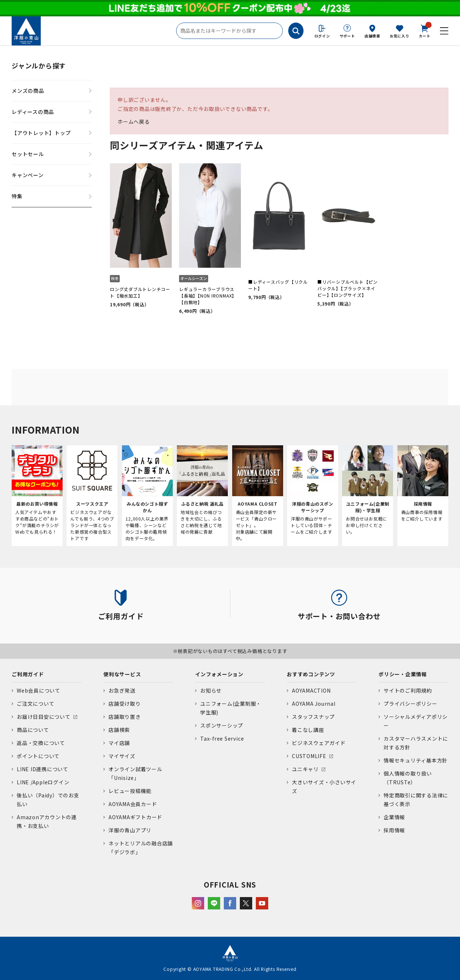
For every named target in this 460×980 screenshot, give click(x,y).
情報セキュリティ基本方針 (416, 760)
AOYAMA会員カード (133, 804)
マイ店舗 (119, 743)
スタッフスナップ (313, 717)
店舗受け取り (125, 704)
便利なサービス (122, 674)
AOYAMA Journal (314, 704)
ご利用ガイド (28, 674)
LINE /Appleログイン (43, 782)
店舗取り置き (125, 717)
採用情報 (394, 830)
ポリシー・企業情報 (403, 674)
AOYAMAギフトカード (135, 817)
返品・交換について (41, 743)
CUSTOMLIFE (309, 756)
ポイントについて (38, 756)
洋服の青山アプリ (130, 830)
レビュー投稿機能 (130, 791)
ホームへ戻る (134, 121)
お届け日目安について (44, 717)
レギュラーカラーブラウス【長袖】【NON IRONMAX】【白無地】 (208, 296)
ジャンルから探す (39, 65)
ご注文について (35, 704)
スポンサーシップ (222, 725)
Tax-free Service (222, 738)
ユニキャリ (305, 769)
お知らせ (211, 690)
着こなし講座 (308, 730)
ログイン (322, 36)
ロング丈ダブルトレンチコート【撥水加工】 (140, 292)
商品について (33, 730)
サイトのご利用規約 (408, 690)
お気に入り (400, 36)
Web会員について (39, 690)
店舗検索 (372, 36)
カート (425, 31)
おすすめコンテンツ (311, 674)
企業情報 (394, 817)
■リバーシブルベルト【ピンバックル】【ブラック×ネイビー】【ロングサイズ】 (348, 288)
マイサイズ (122, 756)
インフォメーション (219, 674)
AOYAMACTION (311, 690)
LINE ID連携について (43, 769)
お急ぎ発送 (122, 690)
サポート (347, 36)
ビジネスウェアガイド (319, 743)
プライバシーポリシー (411, 704)
